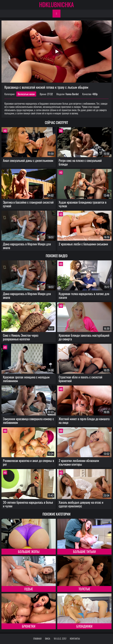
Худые (29, 589)
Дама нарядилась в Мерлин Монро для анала (27, 246)
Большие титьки (84, 551)
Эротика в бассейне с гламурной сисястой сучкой (28, 204)
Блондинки (84, 626)
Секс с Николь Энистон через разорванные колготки (21, 337)
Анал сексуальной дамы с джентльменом (28, 160)
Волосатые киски (26, 94)
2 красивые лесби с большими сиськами (83, 244)
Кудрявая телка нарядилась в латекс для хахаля (84, 295)
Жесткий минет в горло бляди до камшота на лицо (84, 421)
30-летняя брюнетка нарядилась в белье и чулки (28, 504)
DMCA (48, 639)
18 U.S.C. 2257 (60, 639)
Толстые (84, 589)
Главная (37, 639)
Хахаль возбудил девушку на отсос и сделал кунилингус (81, 504)
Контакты (75, 639)
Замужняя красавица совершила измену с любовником (28, 421)
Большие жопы (29, 551)
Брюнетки (29, 626)
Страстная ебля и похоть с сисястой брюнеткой (80, 379)
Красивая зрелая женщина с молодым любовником (26, 379)
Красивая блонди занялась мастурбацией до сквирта (84, 337)
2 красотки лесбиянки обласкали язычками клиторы (79, 462)
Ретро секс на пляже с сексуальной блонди (80, 162)
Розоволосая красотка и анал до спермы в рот (28, 462)
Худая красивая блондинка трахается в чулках (83, 204)
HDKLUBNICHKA (56, 4)
